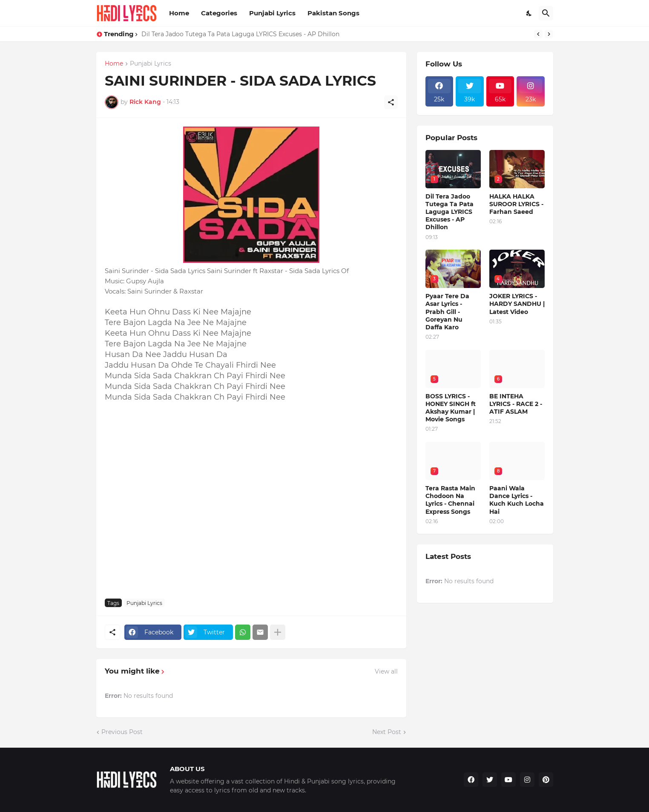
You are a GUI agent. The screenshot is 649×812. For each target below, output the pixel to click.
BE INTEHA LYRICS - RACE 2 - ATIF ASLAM (516, 404)
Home (179, 13)
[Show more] (278, 632)
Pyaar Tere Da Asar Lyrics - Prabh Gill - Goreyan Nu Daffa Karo (447, 312)
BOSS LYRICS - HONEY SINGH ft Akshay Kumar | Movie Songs (451, 408)
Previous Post (122, 732)
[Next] (549, 34)
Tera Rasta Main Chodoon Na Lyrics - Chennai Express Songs (450, 500)
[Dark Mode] (529, 13)
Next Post (387, 732)
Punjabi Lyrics (272, 13)
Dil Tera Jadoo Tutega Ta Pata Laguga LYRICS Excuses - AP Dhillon (240, 34)
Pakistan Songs (333, 13)
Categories (219, 13)
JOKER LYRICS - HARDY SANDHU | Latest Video (517, 304)
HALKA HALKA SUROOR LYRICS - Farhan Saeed (516, 204)
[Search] (546, 13)
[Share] (391, 102)
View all (386, 671)
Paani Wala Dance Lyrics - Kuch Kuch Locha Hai (517, 500)
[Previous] (538, 34)
